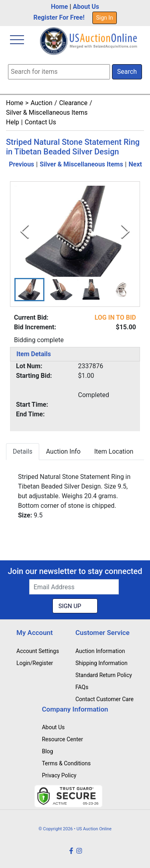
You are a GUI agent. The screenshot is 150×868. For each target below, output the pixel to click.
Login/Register (35, 663)
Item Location (114, 451)
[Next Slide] (125, 231)
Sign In (104, 18)
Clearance (73, 103)
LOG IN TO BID (115, 317)
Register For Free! (59, 17)
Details (23, 451)
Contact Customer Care (104, 699)
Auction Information (100, 651)
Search (127, 72)
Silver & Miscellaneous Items (47, 113)
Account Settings (38, 651)
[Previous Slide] (25, 231)
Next (135, 164)
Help (13, 122)
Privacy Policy (59, 775)
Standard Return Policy (104, 675)
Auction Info (63, 451)
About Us (86, 7)
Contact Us (41, 122)
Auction (41, 103)
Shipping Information (101, 663)
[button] (29, 290)
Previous (21, 164)
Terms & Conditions (66, 763)
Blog (48, 751)
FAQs (82, 687)
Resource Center (63, 739)
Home (59, 7)
